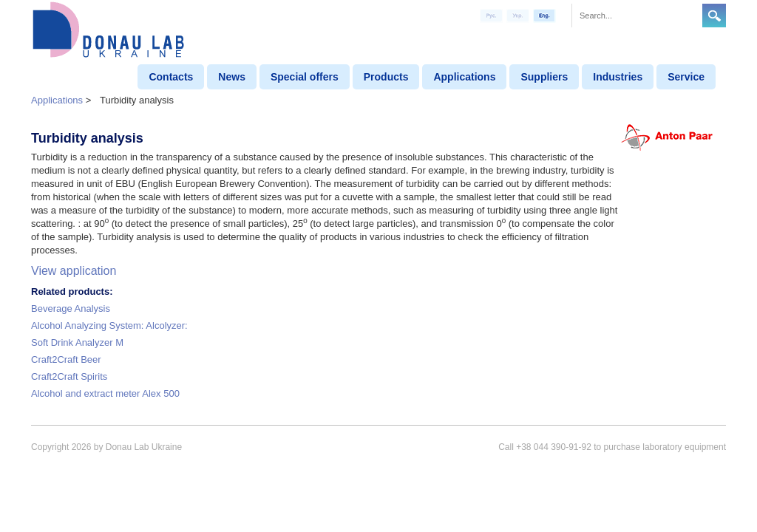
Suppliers (544, 77)
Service (686, 77)
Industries (618, 77)
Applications (464, 77)
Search (714, 16)
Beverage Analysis (71, 308)
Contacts (171, 77)
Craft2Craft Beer (66, 359)
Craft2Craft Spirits (69, 376)
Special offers (305, 77)
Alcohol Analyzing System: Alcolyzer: (109, 325)
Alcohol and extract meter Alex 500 (105, 393)
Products (386, 77)
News (232, 77)
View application (74, 271)
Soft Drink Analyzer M (77, 342)
